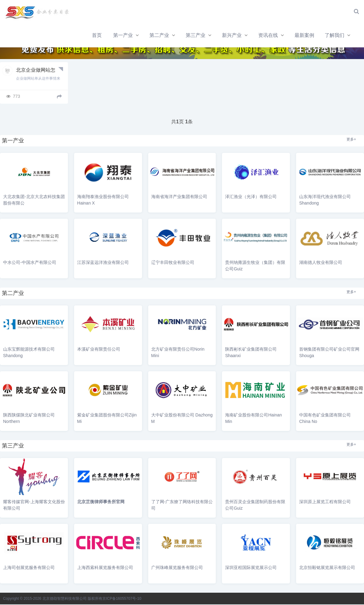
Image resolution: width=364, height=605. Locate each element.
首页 (29, 36)
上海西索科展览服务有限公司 (105, 568)
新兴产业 (165, 36)
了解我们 (269, 36)
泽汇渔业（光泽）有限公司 (251, 197)
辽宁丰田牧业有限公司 (173, 263)
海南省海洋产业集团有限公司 (179, 197)
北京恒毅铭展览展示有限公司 (327, 568)
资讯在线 (202, 36)
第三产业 (129, 36)
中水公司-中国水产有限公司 (30, 263)
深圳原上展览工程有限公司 (325, 502)
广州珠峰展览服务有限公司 (177, 568)
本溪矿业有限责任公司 (99, 350)
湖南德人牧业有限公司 (321, 263)
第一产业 (56, 36)
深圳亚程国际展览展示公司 (251, 568)
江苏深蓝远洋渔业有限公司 (103, 263)
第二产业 (92, 36)
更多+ (351, 140)
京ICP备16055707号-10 (122, 599)
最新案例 (238, 36)
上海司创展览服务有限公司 (29, 568)
